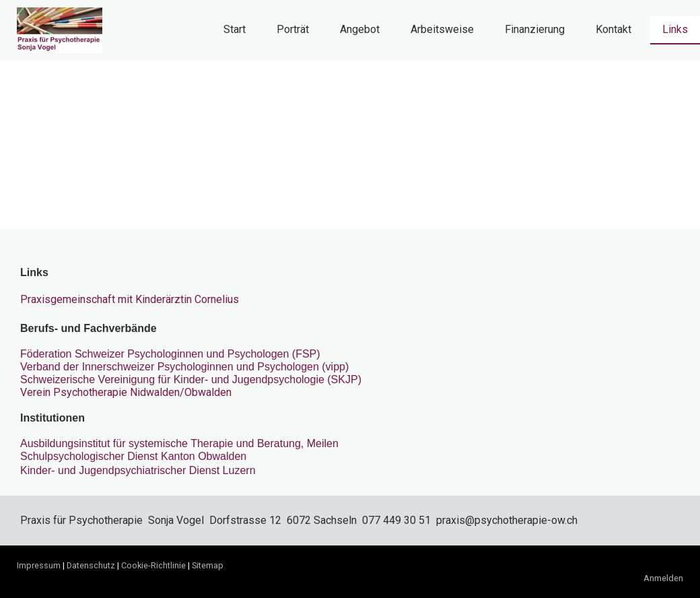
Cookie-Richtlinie (153, 565)
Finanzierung (535, 29)
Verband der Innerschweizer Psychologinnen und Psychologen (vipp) (184, 367)
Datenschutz (91, 565)
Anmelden (663, 578)
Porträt (293, 29)
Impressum (39, 565)
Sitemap (208, 565)
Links (675, 29)
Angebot (360, 29)
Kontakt (614, 29)
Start (235, 29)
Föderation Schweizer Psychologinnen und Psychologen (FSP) (170, 354)
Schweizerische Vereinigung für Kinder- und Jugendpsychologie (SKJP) (191, 379)
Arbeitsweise (442, 29)
